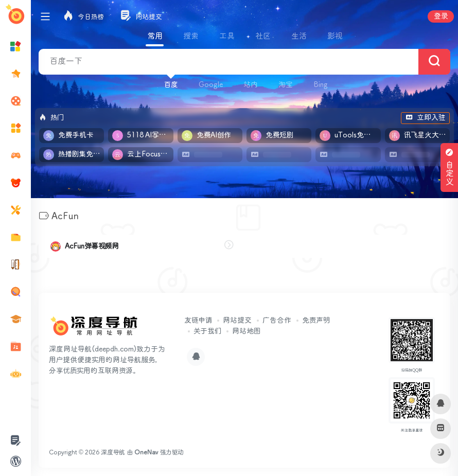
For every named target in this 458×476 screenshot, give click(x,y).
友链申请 (198, 321)
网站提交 (237, 321)
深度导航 (113, 453)
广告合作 (277, 321)
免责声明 (316, 321)
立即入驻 (425, 118)
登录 (441, 16)
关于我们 (207, 331)
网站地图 (246, 331)
